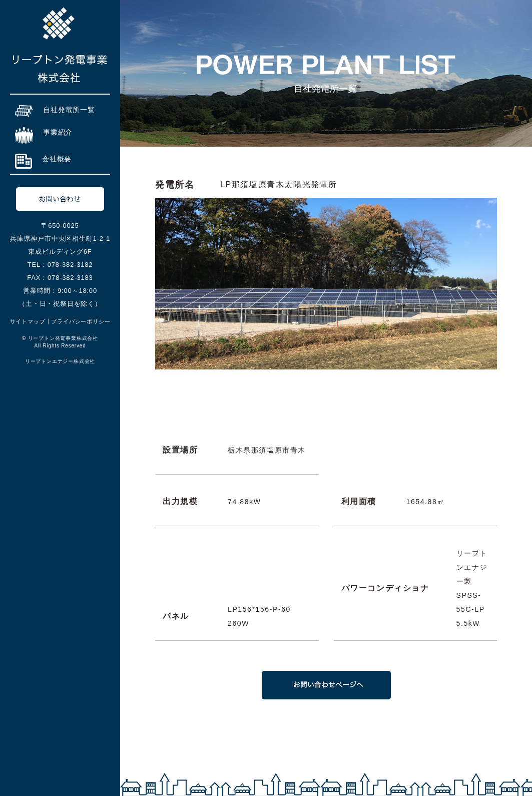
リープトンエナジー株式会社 (60, 361)
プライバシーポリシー (81, 321)
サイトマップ (28, 321)
